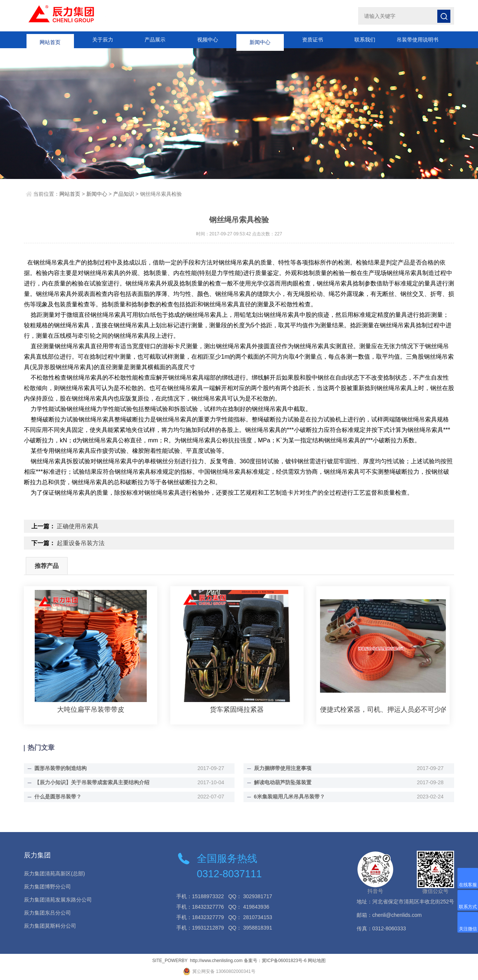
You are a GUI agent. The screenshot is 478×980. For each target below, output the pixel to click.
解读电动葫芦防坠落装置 (283, 782)
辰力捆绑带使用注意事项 (283, 768)
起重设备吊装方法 (81, 543)
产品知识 (124, 194)
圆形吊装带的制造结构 (60, 768)
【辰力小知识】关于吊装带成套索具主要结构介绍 (92, 782)
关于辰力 (103, 40)
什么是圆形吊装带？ (58, 797)
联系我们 (365, 40)
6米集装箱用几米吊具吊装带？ (289, 797)
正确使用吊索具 (78, 526)
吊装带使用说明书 (418, 40)
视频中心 (208, 40)
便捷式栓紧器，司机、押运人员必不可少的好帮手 (383, 710)
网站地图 (317, 961)
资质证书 (313, 40)
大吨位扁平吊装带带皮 (91, 710)
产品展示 (155, 40)
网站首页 (50, 40)
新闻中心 (260, 40)
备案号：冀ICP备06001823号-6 (275, 961)
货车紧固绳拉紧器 (237, 710)
